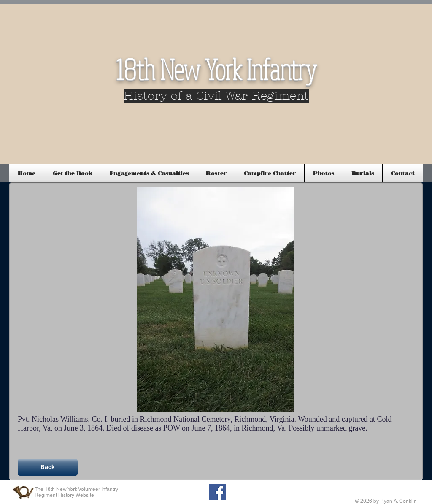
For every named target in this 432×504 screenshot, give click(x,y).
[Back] (48, 467)
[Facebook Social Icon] (217, 492)
